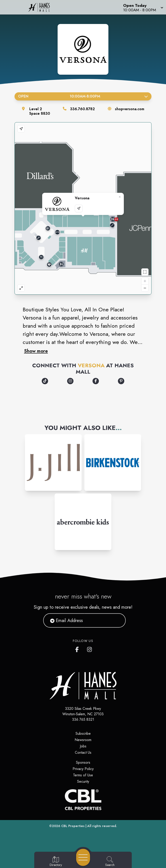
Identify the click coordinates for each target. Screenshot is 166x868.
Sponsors (83, 762)
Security (83, 781)
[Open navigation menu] (83, 857)
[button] (143, 7)
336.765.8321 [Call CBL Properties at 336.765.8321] (83, 719)
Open (83, 96)
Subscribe (83, 733)
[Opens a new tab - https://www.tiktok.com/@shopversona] (45, 381)
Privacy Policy (83, 769)
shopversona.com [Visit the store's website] (130, 109)
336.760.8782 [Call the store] (82, 109)
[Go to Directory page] (56, 862)
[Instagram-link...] (53, 463)
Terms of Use (83, 775)
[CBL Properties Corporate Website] (83, 800)
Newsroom (83, 740)
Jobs (83, 746)
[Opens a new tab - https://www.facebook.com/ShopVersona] (96, 381)
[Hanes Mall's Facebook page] (78, 649)
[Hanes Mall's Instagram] (90, 649)
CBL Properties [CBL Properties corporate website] (73, 826)
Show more (36, 351)
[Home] (42, 7)
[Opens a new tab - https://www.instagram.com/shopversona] (70, 381)
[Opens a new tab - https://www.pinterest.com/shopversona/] (121, 381)
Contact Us (83, 752)
